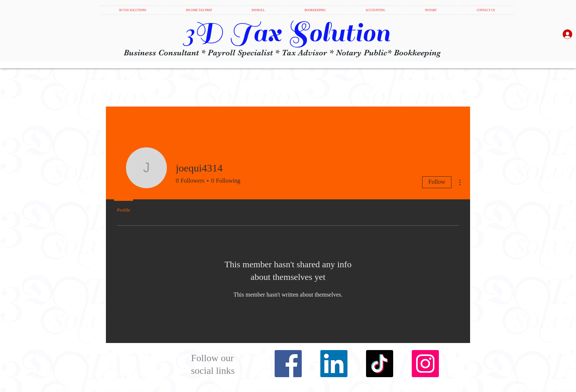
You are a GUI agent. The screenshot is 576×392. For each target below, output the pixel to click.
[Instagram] (425, 364)
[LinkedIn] (334, 364)
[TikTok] (380, 364)
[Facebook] (288, 364)
